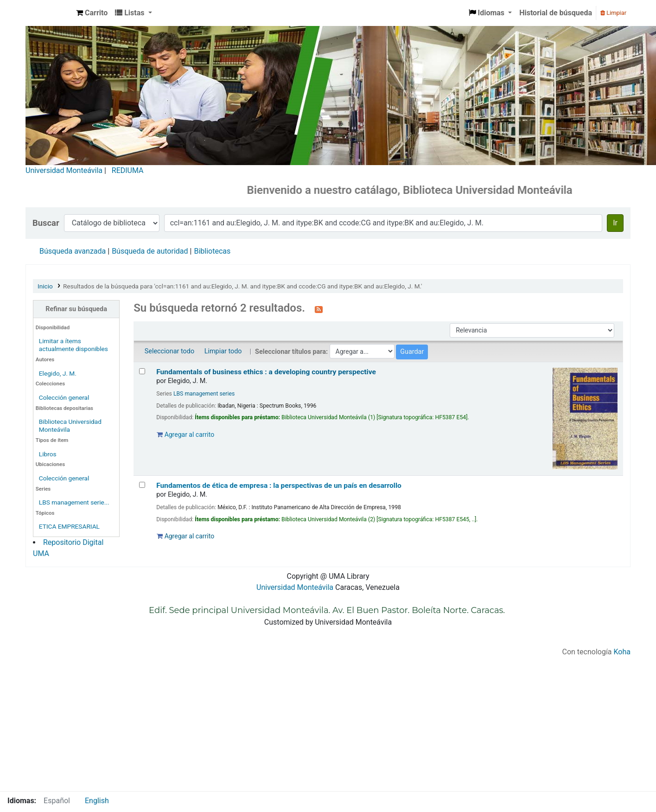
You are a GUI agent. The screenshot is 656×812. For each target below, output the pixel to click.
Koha (622, 652)
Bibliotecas (212, 251)
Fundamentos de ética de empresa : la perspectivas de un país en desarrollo (279, 486)
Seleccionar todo (169, 351)
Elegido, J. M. (58, 373)
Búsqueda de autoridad (150, 251)
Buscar (46, 223)
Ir (615, 223)
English (97, 801)
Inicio (45, 286)
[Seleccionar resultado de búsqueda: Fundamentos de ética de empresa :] (142, 485)
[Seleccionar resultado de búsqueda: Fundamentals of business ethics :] (142, 371)
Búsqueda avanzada (73, 251)
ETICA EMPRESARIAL (69, 526)
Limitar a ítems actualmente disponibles (73, 345)
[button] (92, 13)
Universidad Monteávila (64, 170)
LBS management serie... (74, 502)
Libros (48, 454)
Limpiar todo (223, 351)
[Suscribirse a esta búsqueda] (319, 309)
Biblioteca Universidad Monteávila (49, 13)
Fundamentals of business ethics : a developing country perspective (266, 372)
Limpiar (613, 13)
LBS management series (204, 394)
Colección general (64, 397)
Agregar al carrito (185, 435)
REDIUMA (128, 170)
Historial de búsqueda (556, 13)
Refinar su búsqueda (76, 309)
